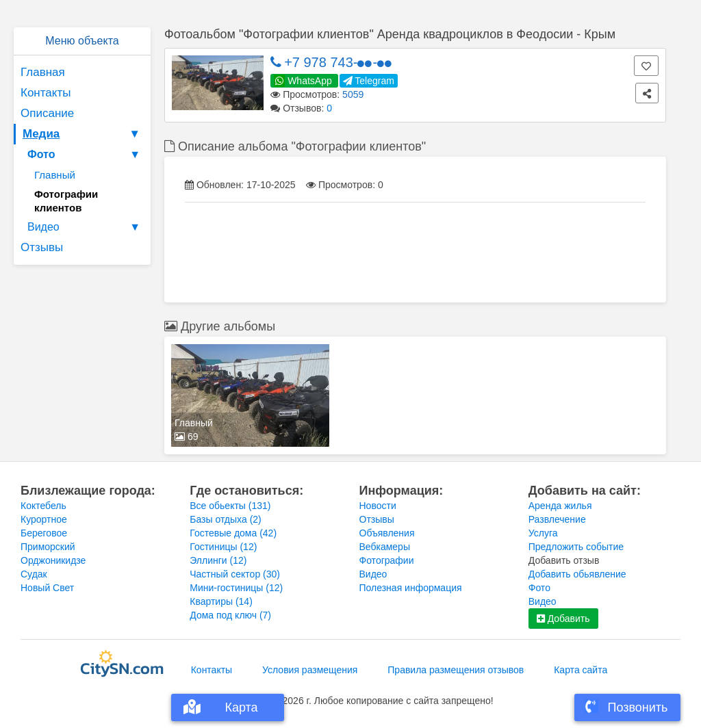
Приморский (48, 547)
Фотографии (387, 560)
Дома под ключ (230, 615)
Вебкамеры (385, 547)
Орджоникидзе (53, 560)
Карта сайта (581, 670)
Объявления (387, 533)
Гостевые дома (233, 533)
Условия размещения (310, 670)
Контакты (46, 93)
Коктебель (43, 506)
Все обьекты (230, 506)
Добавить (563, 619)
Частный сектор (235, 574)
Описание (47, 113)
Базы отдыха (226, 519)
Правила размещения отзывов (456, 670)
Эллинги (218, 560)
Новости (378, 506)
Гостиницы (223, 547)
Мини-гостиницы (236, 588)
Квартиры (221, 601)
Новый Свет (47, 588)
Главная (43, 72)
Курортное (44, 519)
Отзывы (42, 247)
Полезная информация (411, 588)
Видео (86, 227)
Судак (34, 574)
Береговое (44, 533)
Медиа (83, 134)
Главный (55, 175)
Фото (86, 155)
